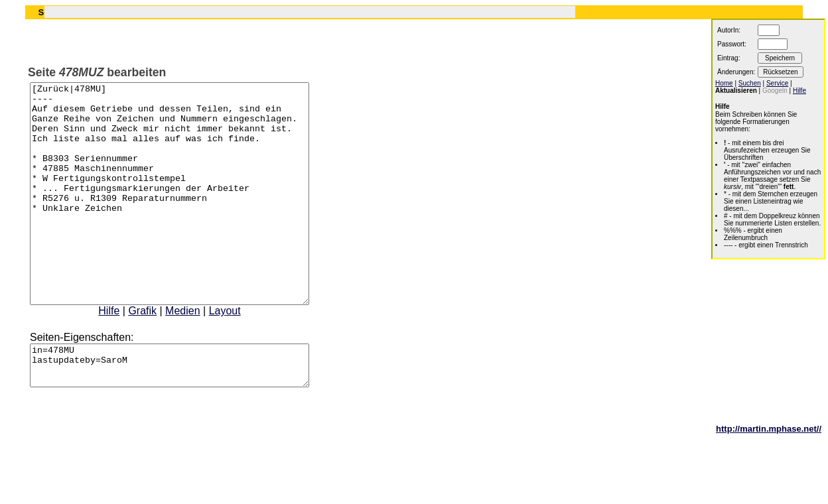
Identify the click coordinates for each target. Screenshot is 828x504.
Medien (199, 354)
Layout (241, 354)
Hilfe (125, 354)
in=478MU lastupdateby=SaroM (186, 413)
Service (777, 83)
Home (724, 83)
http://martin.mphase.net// (769, 480)
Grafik (159, 354)
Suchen (750, 83)
